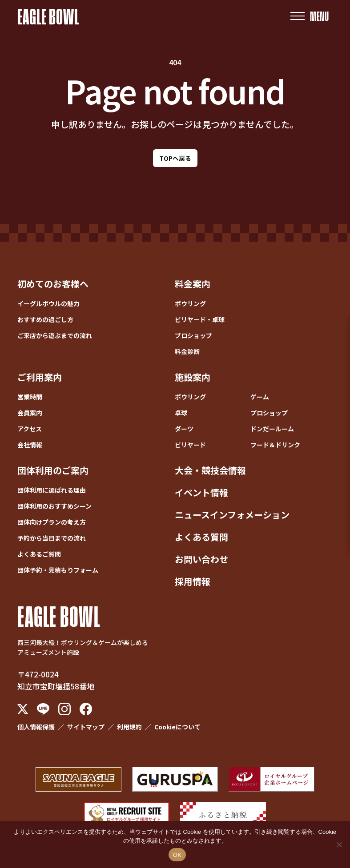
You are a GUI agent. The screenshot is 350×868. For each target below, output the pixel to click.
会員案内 (30, 413)
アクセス (30, 429)
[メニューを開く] (310, 16)
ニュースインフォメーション (232, 515)
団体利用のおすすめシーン (54, 506)
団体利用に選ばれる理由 (52, 490)
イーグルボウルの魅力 (48, 303)
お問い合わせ (201, 559)
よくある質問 (201, 537)
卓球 (181, 413)
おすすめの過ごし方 (45, 319)
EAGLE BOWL (48, 16)
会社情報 (30, 445)
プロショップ (193, 335)
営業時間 (30, 397)
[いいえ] (339, 844)
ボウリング (190, 303)
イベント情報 (201, 492)
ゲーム (260, 397)
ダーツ (184, 429)
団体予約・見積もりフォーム (58, 570)
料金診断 (187, 351)
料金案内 (193, 284)
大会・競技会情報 (210, 470)
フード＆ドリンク (275, 445)
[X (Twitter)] (23, 709)
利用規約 (129, 727)
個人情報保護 (36, 727)
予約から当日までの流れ (52, 538)
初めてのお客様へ (53, 284)
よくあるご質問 (39, 554)
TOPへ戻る (175, 158)
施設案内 (193, 377)
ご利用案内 (40, 377)
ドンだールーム (272, 429)
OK (177, 855)
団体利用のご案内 (53, 470)
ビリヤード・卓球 (200, 319)
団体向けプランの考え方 (52, 522)
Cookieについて (177, 727)
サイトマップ (86, 727)
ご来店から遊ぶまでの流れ (55, 335)
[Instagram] (64, 709)
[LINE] (43, 709)
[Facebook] (86, 709)
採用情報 (193, 581)
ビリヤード (190, 445)
